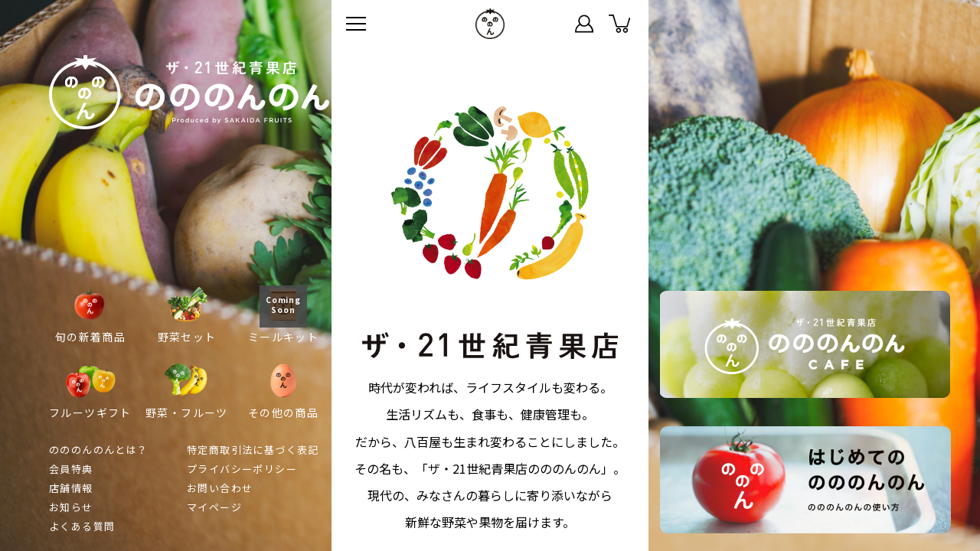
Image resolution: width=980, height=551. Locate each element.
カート (619, 24)
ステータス (549, 24)
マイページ (584, 24)
